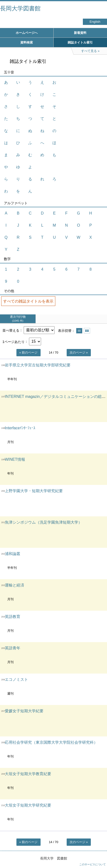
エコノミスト (16, 679)
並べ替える (11, 330)
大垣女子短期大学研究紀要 (28, 805)
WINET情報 (15, 459)
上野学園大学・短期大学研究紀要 (34, 491)
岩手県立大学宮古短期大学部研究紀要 (38, 365)
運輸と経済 (14, 585)
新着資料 (80, 33)
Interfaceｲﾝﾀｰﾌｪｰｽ (20, 428)
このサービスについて (93, 864)
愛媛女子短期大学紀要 (24, 711)
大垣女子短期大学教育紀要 (28, 774)
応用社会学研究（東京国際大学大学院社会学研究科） (51, 742)
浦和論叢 (13, 554)
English (95, 22)
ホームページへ (27, 33)
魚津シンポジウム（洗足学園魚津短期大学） (43, 522)
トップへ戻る (99, 855)
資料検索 (27, 42)
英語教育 (13, 617)
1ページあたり (14, 341)
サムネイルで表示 (87, 331)
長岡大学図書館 (20, 8)
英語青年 (13, 648)
